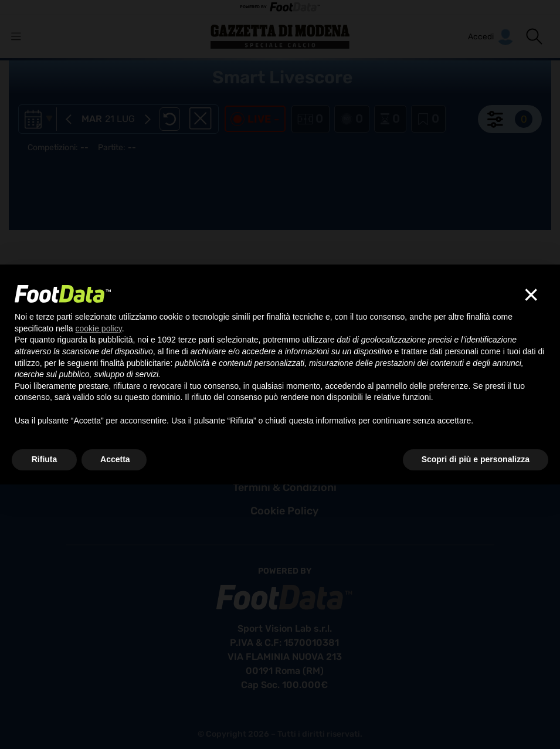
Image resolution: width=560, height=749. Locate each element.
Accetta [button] (115, 459)
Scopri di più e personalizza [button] (476, 459)
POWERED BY (280, 7)
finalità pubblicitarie (135, 363)
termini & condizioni (285, 487)
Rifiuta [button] (45, 459)
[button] (534, 36)
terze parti (196, 340)
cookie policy (284, 511)
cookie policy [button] (99, 328)
